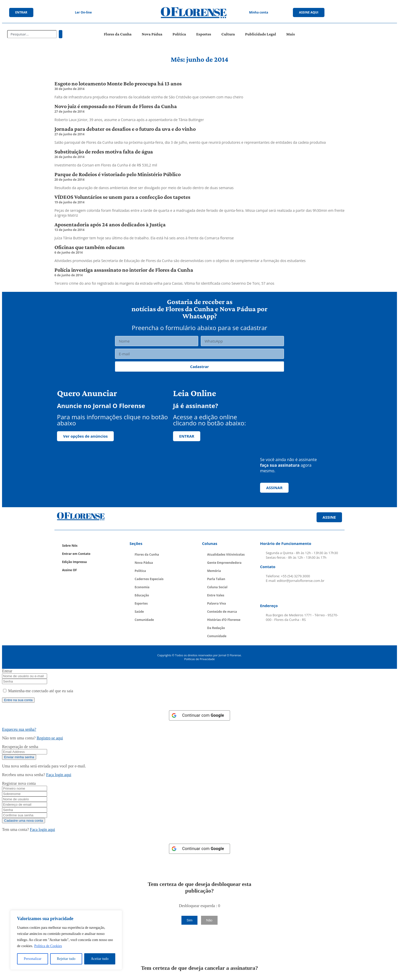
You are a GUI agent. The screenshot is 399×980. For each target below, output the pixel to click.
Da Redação (216, 628)
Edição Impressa (74, 562)
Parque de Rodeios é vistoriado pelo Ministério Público (118, 174)
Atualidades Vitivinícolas (226, 554)
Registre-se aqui (50, 738)
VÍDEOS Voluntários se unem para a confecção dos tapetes (122, 197)
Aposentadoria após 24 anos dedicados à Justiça (110, 224)
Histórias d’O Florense (224, 620)
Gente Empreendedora (224, 563)
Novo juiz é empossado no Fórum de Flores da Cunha (116, 106)
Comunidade (144, 620)
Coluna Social (217, 587)
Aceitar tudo (100, 959)
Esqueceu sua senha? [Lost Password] (19, 729)
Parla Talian (216, 579)
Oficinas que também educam (90, 247)
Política (179, 34)
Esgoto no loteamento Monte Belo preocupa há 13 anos (118, 83)
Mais (291, 34)
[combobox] (32, 34)
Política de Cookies (48, 946)
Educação (142, 595)
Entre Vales (216, 595)
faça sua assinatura (280, 465)
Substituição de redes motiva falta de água (104, 152)
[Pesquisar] (61, 34)
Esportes (204, 34)
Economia (142, 587)
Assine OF (69, 570)
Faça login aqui (59, 775)
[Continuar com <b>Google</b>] (200, 715)
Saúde (139, 612)
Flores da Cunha (118, 34)
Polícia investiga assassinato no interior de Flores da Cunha (124, 270)
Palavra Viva (217, 603)
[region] (66, 940)
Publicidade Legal (261, 34)
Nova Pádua (152, 34)
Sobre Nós (70, 546)
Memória (214, 571)
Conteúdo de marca (222, 612)
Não (209, 920)
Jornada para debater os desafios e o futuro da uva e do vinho (125, 129)
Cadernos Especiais (149, 579)
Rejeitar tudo (66, 959)
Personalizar (32, 959)
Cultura (228, 34)
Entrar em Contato (76, 554)
